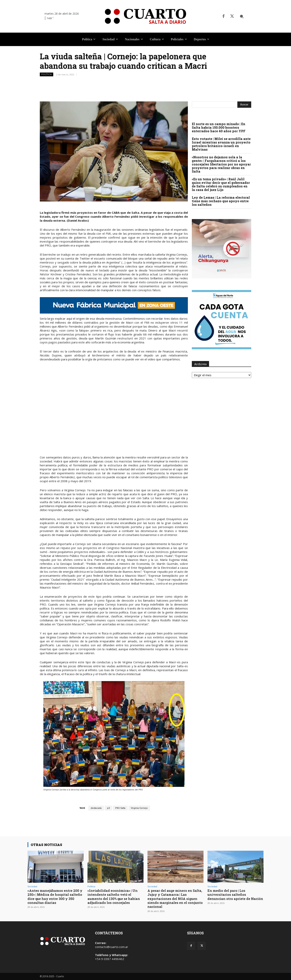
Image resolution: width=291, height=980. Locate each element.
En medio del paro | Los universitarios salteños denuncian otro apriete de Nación (230, 897)
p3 (108, 808)
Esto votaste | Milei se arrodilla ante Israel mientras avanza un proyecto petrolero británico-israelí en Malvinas (221, 144)
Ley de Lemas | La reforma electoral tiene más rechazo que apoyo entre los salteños (221, 201)
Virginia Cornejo (139, 808)
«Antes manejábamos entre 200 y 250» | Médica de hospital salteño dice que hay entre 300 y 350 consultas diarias (55, 897)
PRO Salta (120, 808)
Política (47, 74)
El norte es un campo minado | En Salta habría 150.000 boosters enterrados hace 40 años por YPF (219, 127)
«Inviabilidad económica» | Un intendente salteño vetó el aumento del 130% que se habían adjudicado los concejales (115, 897)
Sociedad (32, 886)
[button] (242, 16)
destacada (96, 808)
